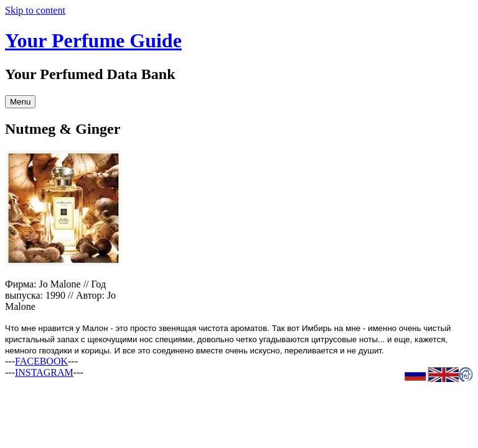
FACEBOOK (41, 361)
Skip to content (35, 10)
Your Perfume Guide (93, 40)
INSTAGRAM (44, 372)
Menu (20, 102)
